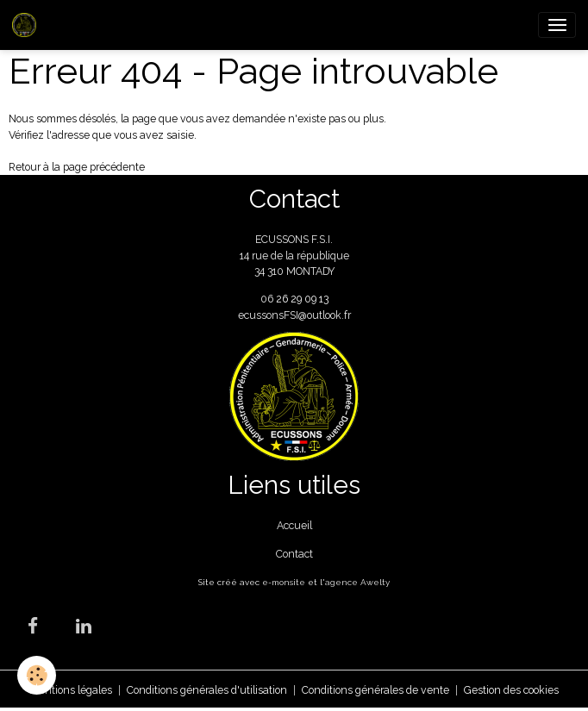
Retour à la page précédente (77, 167)
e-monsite (284, 582)
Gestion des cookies (511, 690)
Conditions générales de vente (375, 690)
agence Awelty (357, 582)
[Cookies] (37, 675)
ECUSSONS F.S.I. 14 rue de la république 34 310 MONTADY (294, 255)
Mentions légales (71, 690)
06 (268, 299)
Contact (294, 554)
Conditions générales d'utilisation (207, 690)
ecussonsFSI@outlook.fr (294, 315)
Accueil (294, 525)
